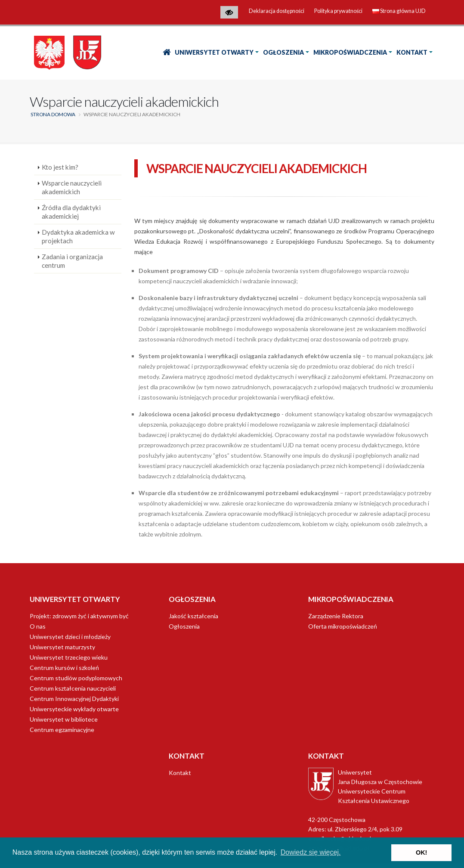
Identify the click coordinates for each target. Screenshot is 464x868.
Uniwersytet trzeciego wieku (69, 657)
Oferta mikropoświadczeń (343, 626)
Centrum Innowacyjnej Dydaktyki (74, 699)
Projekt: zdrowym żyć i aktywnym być (79, 616)
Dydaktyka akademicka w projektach (78, 236)
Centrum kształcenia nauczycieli (73, 688)
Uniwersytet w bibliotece (64, 719)
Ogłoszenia (283, 52)
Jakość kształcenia (193, 616)
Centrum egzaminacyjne (62, 730)
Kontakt (412, 52)
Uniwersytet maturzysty (62, 647)
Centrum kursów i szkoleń (64, 668)
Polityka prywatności (338, 11)
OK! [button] (421, 852)
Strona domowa (53, 114)
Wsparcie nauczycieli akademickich (72, 187)
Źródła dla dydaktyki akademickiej (71, 212)
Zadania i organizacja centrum (72, 261)
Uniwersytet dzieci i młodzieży (70, 637)
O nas (38, 626)
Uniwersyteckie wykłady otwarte (74, 709)
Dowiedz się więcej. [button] (311, 852)
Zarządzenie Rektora (336, 616)
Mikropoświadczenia (350, 52)
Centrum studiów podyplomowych (76, 678)
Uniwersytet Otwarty (214, 52)
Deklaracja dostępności (277, 11)
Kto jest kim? (60, 167)
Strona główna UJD (399, 11)
